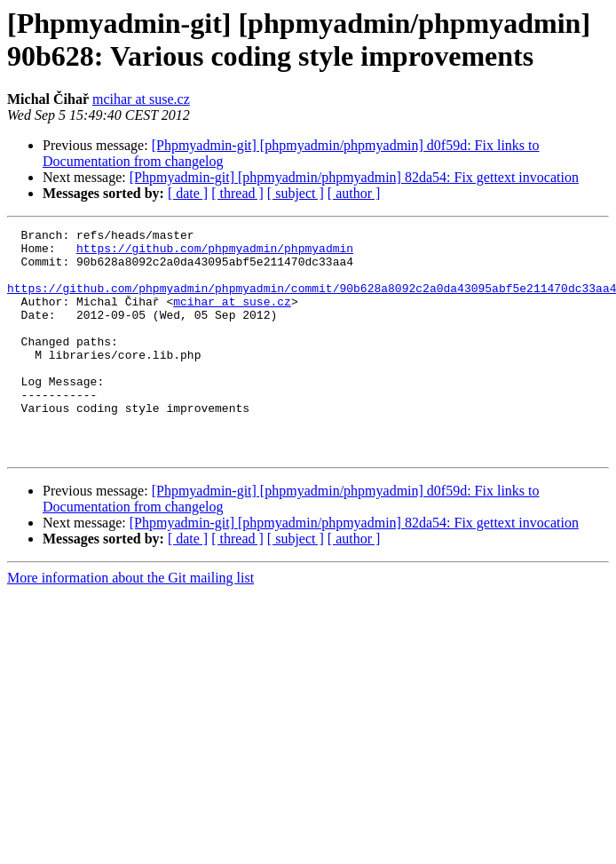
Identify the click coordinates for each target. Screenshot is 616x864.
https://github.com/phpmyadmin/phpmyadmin (215, 253)
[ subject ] (296, 193)
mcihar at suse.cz (141, 99)
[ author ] (354, 193)
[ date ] (188, 193)
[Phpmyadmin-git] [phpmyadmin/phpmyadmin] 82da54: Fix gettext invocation (354, 177)
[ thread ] (237, 193)
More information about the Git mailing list (130, 623)
